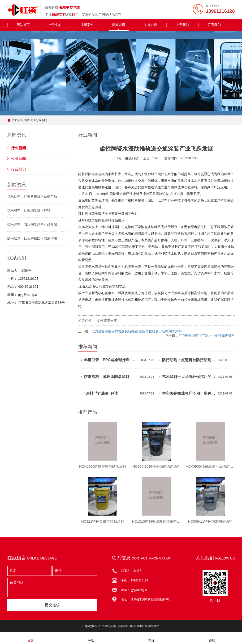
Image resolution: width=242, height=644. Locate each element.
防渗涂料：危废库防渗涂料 (107, 377)
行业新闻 (41, 120)
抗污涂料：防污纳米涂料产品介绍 (32, 224)
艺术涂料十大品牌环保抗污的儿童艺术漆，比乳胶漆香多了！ (189, 377)
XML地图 (154, 626)
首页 (15, 120)
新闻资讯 (119, 25)
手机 (151, 638)
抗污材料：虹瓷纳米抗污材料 (29, 210)
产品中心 (55, 25)
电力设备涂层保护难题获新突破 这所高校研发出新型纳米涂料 (137, 331)
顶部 (212, 638)
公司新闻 (18, 159)
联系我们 (214, 25)
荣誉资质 (151, 25)
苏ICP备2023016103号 (133, 626)
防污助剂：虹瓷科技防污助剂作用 (32, 238)
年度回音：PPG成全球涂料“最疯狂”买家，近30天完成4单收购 (111, 360)
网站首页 (23, 25)
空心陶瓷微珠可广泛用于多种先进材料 (207, 335)
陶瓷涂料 (105, 220)
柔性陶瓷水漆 (107, 321)
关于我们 (182, 25)
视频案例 (87, 25)
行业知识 (18, 169)
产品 (91, 638)
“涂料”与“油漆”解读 (101, 393)
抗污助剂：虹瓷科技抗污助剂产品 (32, 196)
